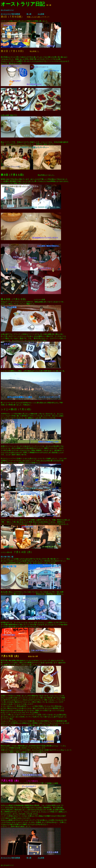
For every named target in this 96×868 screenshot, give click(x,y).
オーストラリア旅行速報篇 (10, 14)
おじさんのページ (7, 10)
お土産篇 (41, 14)
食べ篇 (29, 14)
